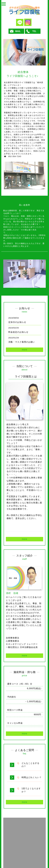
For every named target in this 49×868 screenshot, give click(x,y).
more (24, 350)
